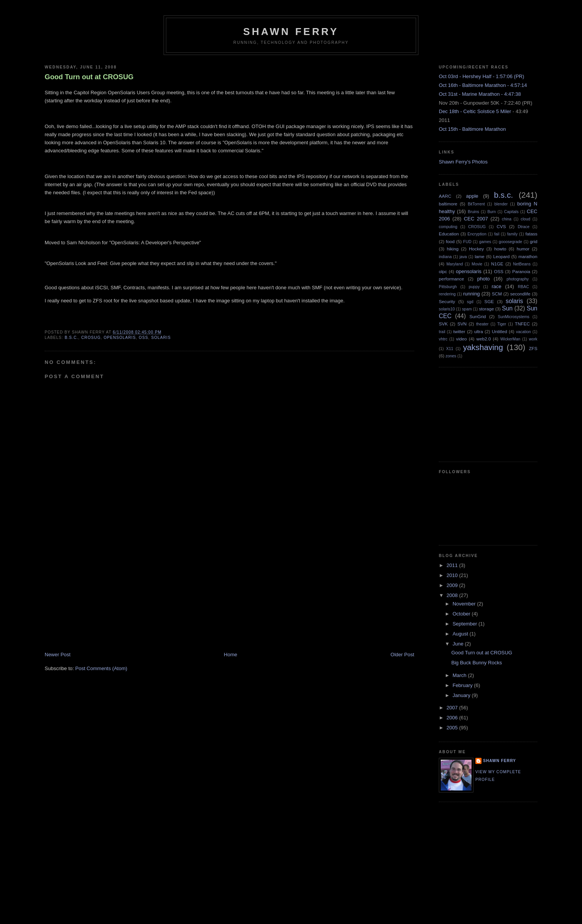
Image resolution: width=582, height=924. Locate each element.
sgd (470, 302)
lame (479, 256)
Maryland (455, 264)
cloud (526, 219)
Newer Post (58, 655)
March (460, 675)
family (512, 234)
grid (534, 241)
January (462, 695)
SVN (462, 324)
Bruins (473, 212)
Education (449, 234)
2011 (453, 565)
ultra (479, 331)
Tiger (502, 324)
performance (452, 279)
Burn (492, 212)
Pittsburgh (448, 287)
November (465, 604)
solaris (161, 338)
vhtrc (443, 339)
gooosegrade (511, 242)
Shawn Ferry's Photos (463, 162)
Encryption (477, 234)
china (507, 219)
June (459, 644)
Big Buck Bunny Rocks (477, 663)
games (485, 242)
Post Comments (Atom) (101, 668)
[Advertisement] (102, 597)
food (450, 241)
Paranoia (521, 271)
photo (484, 279)
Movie (477, 264)
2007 (453, 708)
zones (451, 356)
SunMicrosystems (513, 317)
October (462, 614)
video (462, 339)
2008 (453, 595)
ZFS (533, 348)
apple (472, 196)
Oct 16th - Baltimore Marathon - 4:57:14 (483, 85)
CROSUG (91, 338)
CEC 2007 (476, 219)
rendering (447, 294)
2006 (453, 718)
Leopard (501, 256)
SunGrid (477, 316)
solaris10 (447, 309)
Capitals (512, 212)
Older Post (402, 655)
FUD (467, 242)
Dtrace (524, 227)
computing (448, 227)
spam (467, 309)
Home (231, 655)
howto (500, 249)
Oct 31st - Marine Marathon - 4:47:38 (480, 94)
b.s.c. (71, 338)
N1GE (497, 264)
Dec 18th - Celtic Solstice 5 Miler (475, 111)
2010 (453, 575)
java (463, 257)
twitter (459, 331)
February (463, 685)
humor (523, 249)
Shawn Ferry (291, 32)
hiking (453, 249)
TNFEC (523, 324)
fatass (531, 234)
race (496, 286)
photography (518, 279)
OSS (144, 338)
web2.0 (483, 339)
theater (482, 324)
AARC (445, 196)
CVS (501, 226)
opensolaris (120, 338)
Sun (507, 308)
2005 (453, 728)
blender (501, 204)
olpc (443, 271)
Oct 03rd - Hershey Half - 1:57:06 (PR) (482, 76)
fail (497, 234)
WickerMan (510, 339)
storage (486, 309)
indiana (445, 257)
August (461, 634)
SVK (443, 324)
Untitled (500, 331)
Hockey (476, 249)
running (471, 294)
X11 (450, 349)
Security (447, 301)
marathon (528, 256)
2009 (453, 585)
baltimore (448, 204)
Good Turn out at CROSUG (89, 77)
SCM (497, 294)
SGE (489, 301)
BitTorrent (476, 204)
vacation (524, 332)
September (466, 624)
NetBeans (522, 264)
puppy (474, 287)
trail (442, 332)
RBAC (523, 287)
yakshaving (483, 347)
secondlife (520, 294)
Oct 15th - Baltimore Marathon (472, 129)
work (533, 339)
